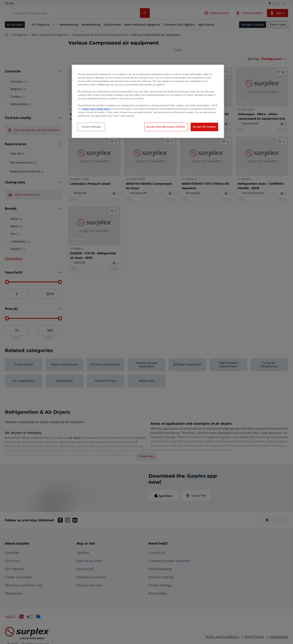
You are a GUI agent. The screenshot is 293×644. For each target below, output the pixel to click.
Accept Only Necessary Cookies (166, 127)
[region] (148, 101)
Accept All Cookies (204, 127)
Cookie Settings (91, 127)
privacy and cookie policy (96, 109)
